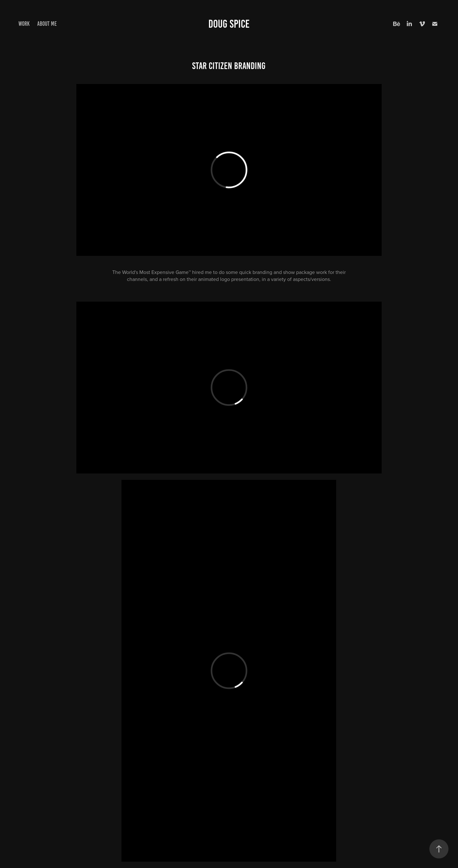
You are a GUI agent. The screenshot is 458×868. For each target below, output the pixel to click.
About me (47, 24)
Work (24, 24)
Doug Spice (229, 24)
